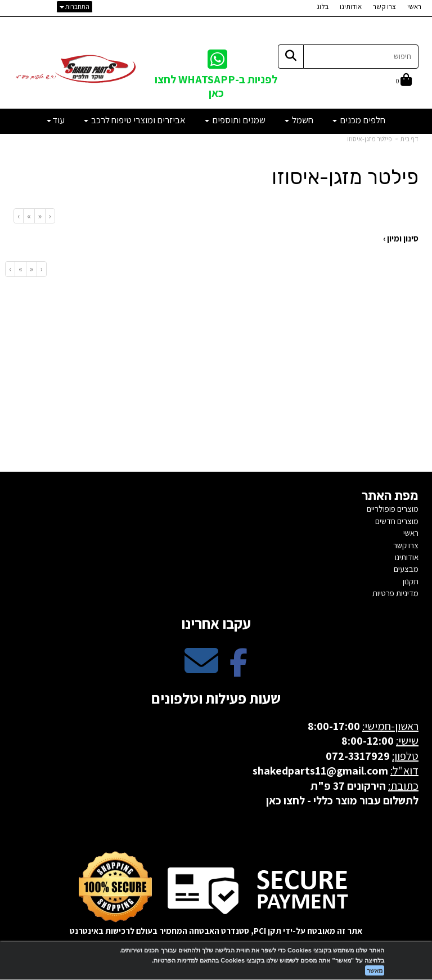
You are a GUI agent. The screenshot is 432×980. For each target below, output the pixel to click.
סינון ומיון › (401, 238)
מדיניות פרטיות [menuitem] (395, 593)
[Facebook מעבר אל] (238, 670)
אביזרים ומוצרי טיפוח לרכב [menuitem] (135, 120)
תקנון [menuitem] (411, 581)
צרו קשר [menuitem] (384, 6)
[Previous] (40, 216)
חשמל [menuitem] (299, 120)
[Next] (29, 216)
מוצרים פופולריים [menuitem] (393, 509)
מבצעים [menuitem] (406, 569)
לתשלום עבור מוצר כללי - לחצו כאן (342, 800)
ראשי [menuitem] (414, 6)
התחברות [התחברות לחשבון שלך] (75, 6)
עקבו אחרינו (216, 623)
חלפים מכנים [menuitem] (359, 120)
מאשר (375, 970)
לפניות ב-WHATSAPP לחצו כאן (216, 86)
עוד (56, 120)
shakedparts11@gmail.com (320, 771)
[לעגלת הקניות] (404, 81)
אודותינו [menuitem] (351, 6)
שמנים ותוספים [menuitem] (235, 120)
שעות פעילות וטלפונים (216, 698)
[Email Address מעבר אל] (201, 670)
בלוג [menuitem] (323, 6)
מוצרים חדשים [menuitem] (397, 521)
